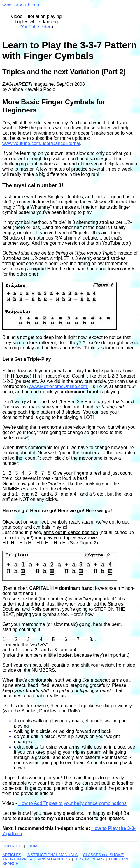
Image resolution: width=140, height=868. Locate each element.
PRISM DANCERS (54, 859)
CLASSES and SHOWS (104, 855)
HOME (34, 846)
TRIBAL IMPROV (17, 859)
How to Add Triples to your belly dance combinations (72, 803)
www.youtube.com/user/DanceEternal (41, 143)
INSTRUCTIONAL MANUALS (52, 855)
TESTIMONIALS (90, 859)
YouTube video (36, 27)
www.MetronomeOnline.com (58, 386)
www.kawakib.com (21, 5)
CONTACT (12, 846)
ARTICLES (12, 855)
